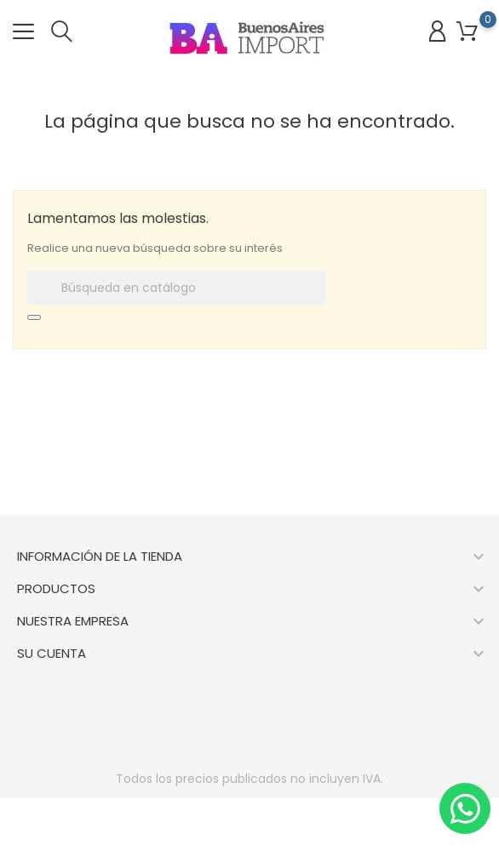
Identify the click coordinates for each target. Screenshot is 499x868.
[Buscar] (177, 288)
